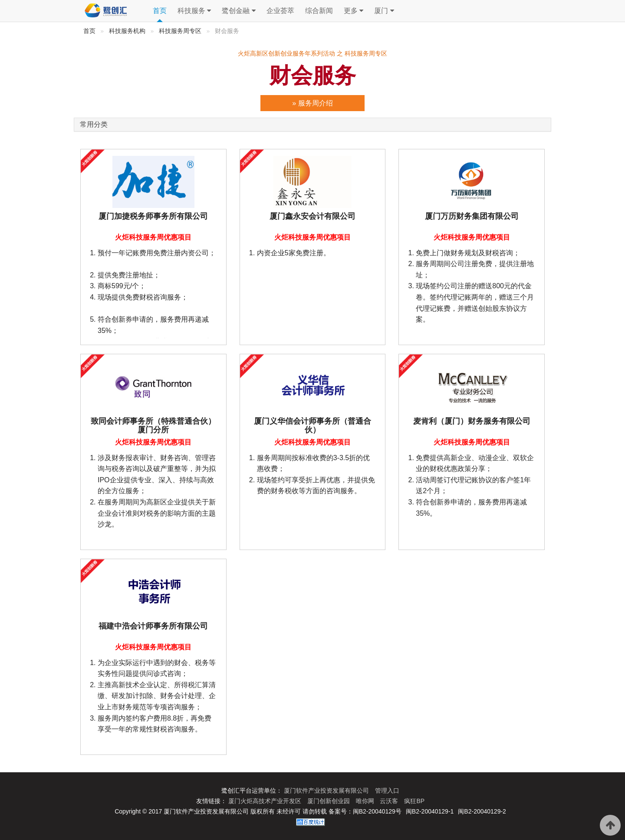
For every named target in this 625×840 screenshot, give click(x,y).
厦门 (384, 11)
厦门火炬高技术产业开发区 (266, 801)
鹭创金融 (238, 11)
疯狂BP (414, 801)
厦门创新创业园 (329, 801)
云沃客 (390, 801)
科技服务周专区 (180, 31)
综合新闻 (319, 11)
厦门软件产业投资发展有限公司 (327, 791)
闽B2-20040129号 (377, 811)
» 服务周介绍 (312, 103)
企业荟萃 (280, 11)
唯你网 (366, 801)
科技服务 (194, 11)
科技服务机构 (127, 31)
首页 (160, 11)
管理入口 (387, 791)
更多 (354, 11)
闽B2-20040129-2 (482, 811)
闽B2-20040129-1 (430, 811)
